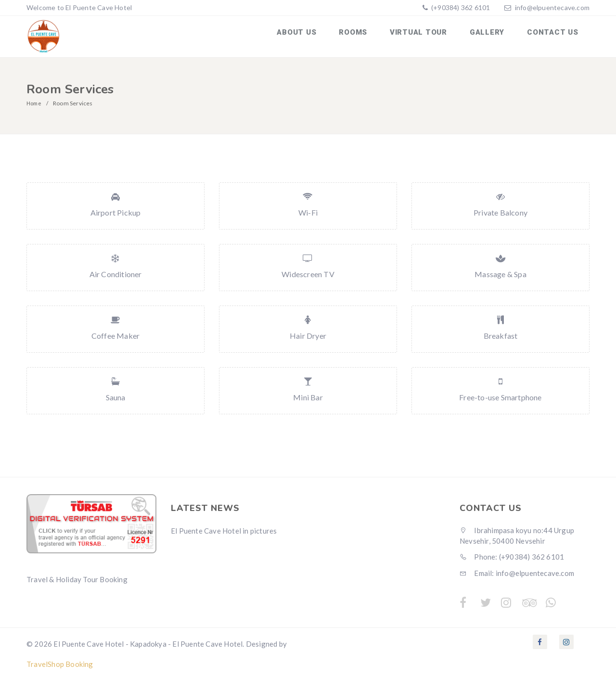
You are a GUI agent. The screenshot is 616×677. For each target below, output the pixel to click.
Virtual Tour (427, 35)
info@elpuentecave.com (552, 7)
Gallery (492, 35)
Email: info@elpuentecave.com (517, 570)
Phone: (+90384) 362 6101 (512, 554)
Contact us (555, 35)
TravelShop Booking (60, 661)
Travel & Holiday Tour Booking (77, 576)
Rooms (365, 35)
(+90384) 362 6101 (460, 7)
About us (312, 35)
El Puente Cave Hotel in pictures (224, 528)
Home (35, 100)
